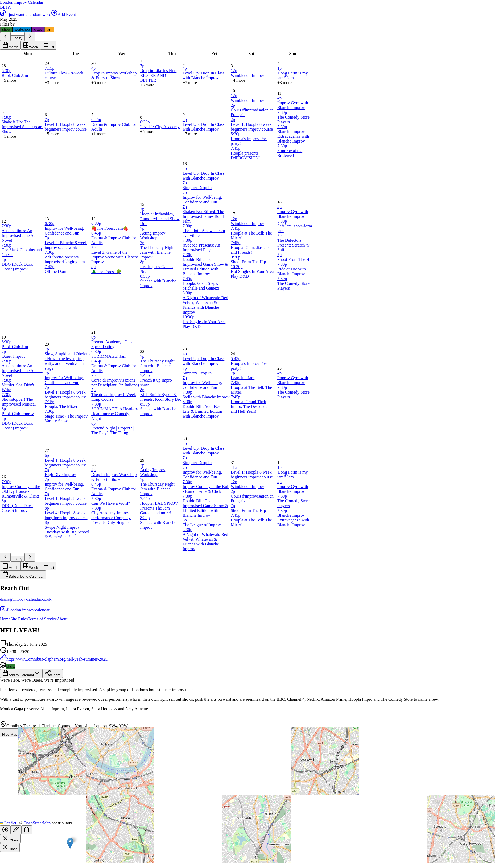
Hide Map (13, 733)
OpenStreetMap (37, 823)
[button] (70, 843)
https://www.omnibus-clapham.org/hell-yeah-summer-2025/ (54, 659)
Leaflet (8, 823)
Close (10, 839)
